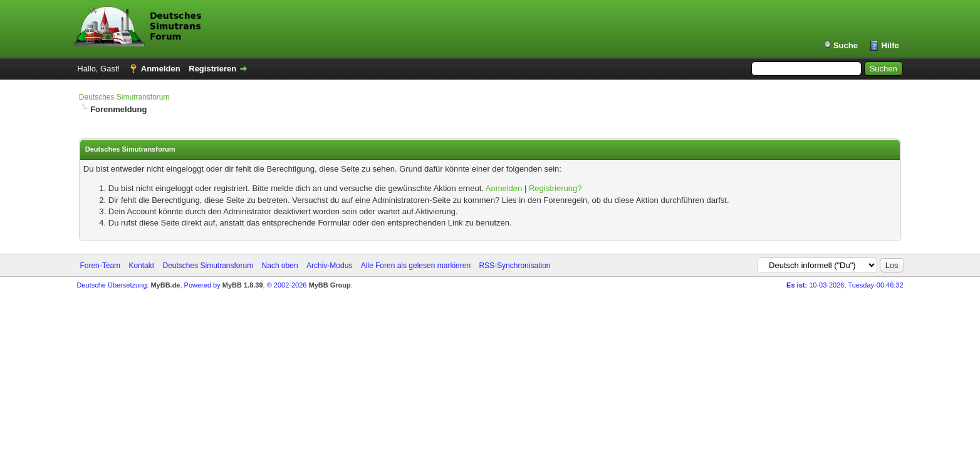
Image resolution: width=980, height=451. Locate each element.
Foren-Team (100, 266)
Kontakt (141, 266)
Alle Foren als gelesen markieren (416, 266)
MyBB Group (330, 285)
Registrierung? (555, 188)
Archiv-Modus (329, 266)
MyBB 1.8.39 (243, 285)
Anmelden (161, 69)
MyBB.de (165, 285)
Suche (846, 45)
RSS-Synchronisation (514, 266)
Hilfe (890, 45)
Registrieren (212, 69)
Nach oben (280, 266)
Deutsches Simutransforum (124, 97)
